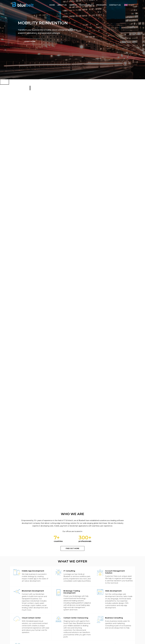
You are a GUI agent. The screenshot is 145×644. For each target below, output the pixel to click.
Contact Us (115, 5)
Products (101, 5)
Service (73, 5)
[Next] (5, 80)
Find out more (72, 549)
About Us (62, 5)
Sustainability (87, 5)
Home (52, 5)
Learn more (30, 42)
